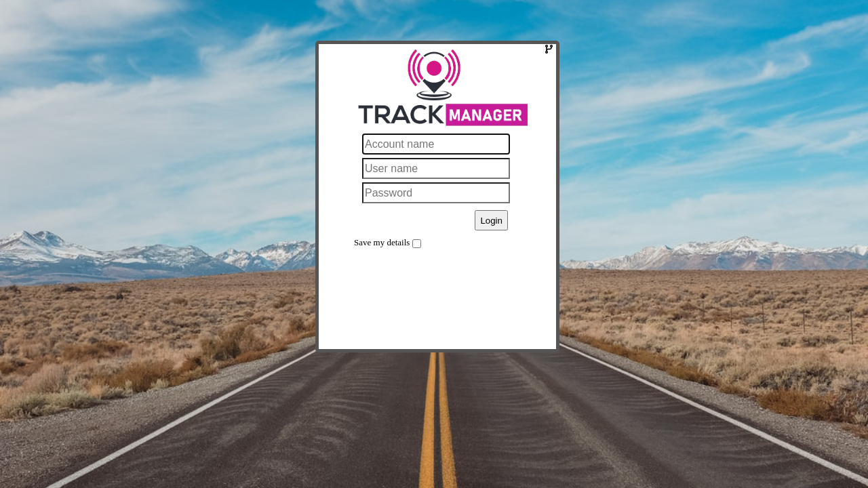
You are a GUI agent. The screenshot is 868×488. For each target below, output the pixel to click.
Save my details (382, 242)
